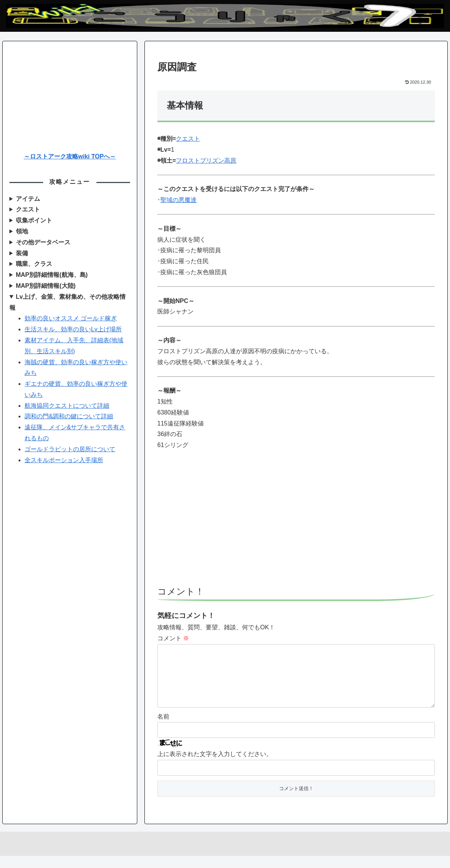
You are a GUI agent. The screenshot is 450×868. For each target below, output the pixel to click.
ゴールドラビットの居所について (70, 449)
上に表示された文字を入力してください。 (215, 766)
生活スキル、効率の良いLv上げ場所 (73, 329)
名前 (163, 729)
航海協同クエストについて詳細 (67, 406)
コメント (173, 638)
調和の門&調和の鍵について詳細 (69, 416)
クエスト (188, 139)
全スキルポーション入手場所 (64, 460)
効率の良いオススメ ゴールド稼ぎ (71, 318)
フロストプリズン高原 (206, 161)
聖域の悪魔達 (178, 200)
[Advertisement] (296, 522)
